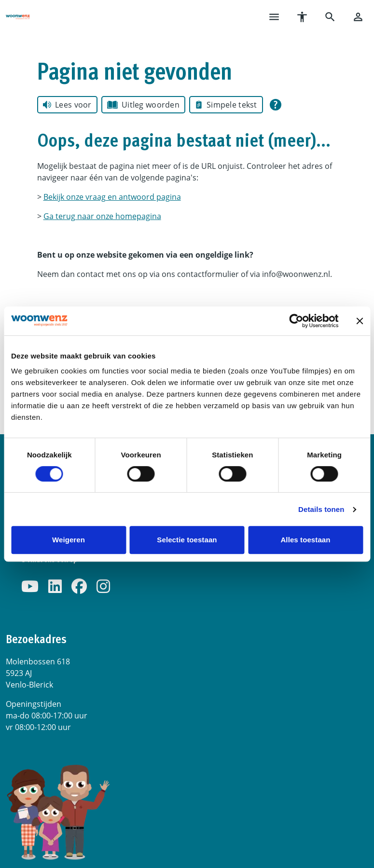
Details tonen (321, 509)
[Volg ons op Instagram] (103, 587)
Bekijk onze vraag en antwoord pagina (112, 197)
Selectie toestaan (187, 540)
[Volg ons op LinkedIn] (55, 587)
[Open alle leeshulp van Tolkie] (276, 105)
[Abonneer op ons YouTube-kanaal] (30, 587)
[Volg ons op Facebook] (79, 587)
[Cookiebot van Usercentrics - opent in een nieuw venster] (296, 321)
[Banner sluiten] (360, 321)
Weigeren (69, 540)
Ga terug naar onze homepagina (102, 216)
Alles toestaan (305, 540)
